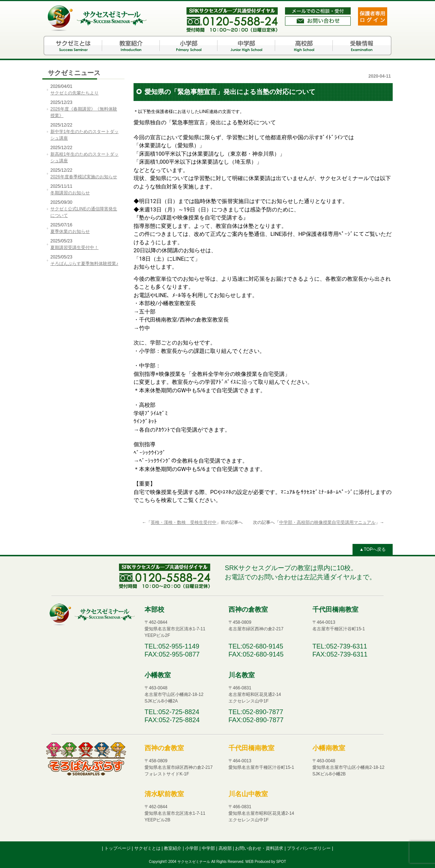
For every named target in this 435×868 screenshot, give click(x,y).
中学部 (246, 46)
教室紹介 (131, 46)
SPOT (281, 862)
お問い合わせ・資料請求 (260, 848)
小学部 (189, 46)
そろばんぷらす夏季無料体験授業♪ (84, 264)
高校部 (304, 46)
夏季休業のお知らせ (70, 231)
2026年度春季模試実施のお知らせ (84, 177)
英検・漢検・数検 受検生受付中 (184, 522)
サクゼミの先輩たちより (74, 93)
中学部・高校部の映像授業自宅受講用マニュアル (327, 522)
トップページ (118, 848)
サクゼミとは (73, 46)
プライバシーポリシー (309, 848)
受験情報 (362, 46)
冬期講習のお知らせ (70, 193)
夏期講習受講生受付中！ (74, 248)
